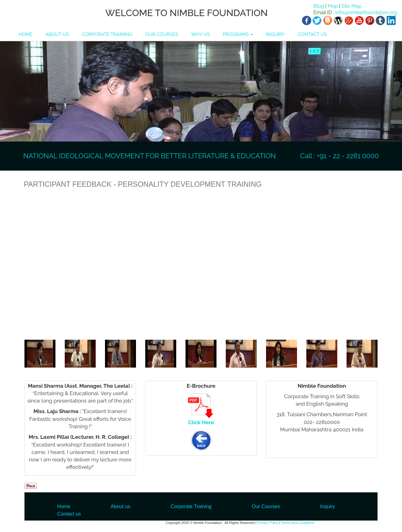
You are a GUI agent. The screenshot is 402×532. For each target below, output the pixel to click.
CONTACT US (312, 34)
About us (120, 506)
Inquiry (328, 506)
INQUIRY (275, 34)
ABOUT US (57, 34)
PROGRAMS (238, 34)
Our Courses (266, 506)
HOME (26, 34)
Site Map (351, 6)
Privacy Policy (268, 523)
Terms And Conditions (298, 523)
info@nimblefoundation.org (366, 13)
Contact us (69, 514)
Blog (319, 6)
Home (64, 506)
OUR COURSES (162, 34)
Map (333, 6)
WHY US (200, 34)
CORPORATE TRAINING (107, 34)
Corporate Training (191, 506)
